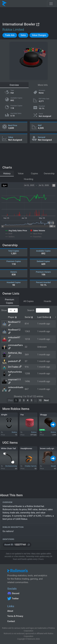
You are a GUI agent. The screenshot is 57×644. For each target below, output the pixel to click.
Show (9, 310)
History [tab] (7, 174)
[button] (10, 35)
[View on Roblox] (38, 24)
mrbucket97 (14, 337)
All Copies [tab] (28, 301)
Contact (11, 621)
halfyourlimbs (15, 372)
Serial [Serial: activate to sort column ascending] (29, 317)
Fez (22, 415)
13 (40, 400)
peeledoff (13, 361)
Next (46, 400)
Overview (14, 85)
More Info (43, 85)
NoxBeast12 (14, 322)
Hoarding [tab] (28, 179)
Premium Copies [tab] (9, 301)
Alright (4, 415)
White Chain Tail (8, 448)
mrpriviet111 (14, 380)
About (10, 611)
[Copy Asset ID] (17, 545)
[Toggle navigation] (51, 4)
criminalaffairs (15, 345)
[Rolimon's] (5, 4)
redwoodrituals (16, 387)
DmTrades (13, 367)
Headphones (26, 448)
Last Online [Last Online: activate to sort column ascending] (44, 317)
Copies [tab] (35, 174)
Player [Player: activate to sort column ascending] (13, 317)
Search (38, 310)
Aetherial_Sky (15, 353)
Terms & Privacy (15, 616)
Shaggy (43, 415)
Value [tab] (21, 174)
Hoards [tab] (47, 301)
